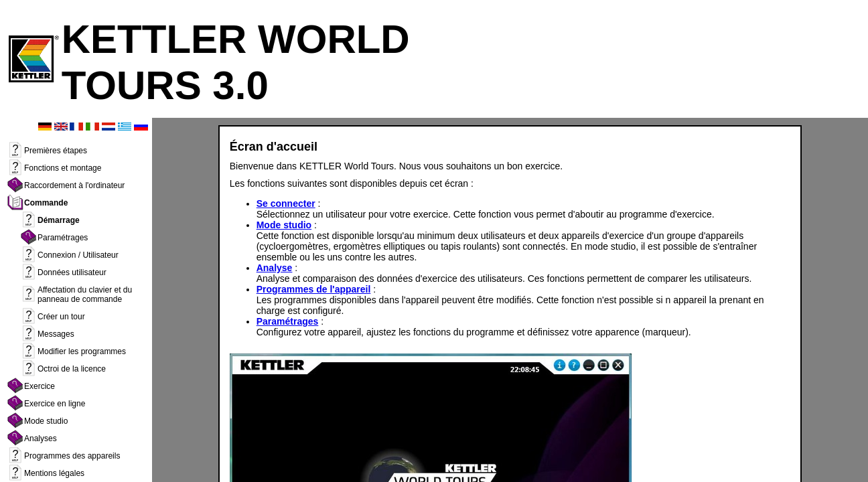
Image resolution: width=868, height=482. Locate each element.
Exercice (40, 390)
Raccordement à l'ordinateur (74, 189)
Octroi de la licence (72, 372)
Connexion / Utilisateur (78, 258)
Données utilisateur (72, 276)
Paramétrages (63, 241)
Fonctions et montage (63, 171)
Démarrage (59, 224)
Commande (46, 206)
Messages (56, 337)
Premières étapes (56, 154)
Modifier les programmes (82, 355)
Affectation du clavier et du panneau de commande (85, 298)
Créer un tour (61, 320)
